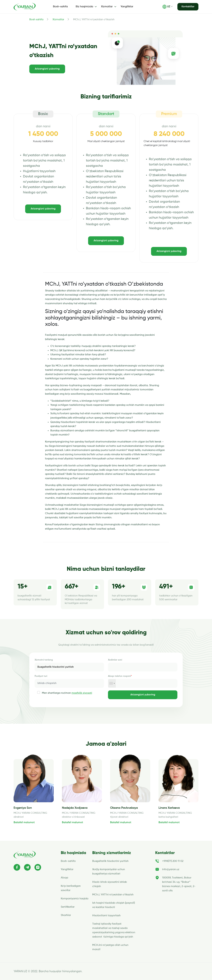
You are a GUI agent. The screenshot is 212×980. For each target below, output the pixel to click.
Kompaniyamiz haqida (75, 899)
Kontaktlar (188, 7)
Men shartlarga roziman (67, 693)
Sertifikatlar (68, 907)
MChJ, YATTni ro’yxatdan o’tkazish (113, 895)
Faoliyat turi (41, 676)
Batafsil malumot (24, 823)
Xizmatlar (58, 20)
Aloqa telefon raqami (120, 676)
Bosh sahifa (36, 20)
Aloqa (64, 878)
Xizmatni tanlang (44, 660)
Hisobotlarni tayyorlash (106, 916)
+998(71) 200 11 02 (173, 861)
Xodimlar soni (115, 660)
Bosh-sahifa (60, 7)
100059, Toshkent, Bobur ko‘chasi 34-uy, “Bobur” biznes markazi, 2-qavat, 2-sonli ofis (179, 884)
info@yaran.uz (171, 869)
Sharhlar (66, 915)
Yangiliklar (127, 7)
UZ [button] (166, 7)
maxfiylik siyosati (82, 693)
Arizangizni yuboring (47, 69)
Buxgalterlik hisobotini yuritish (110, 861)
